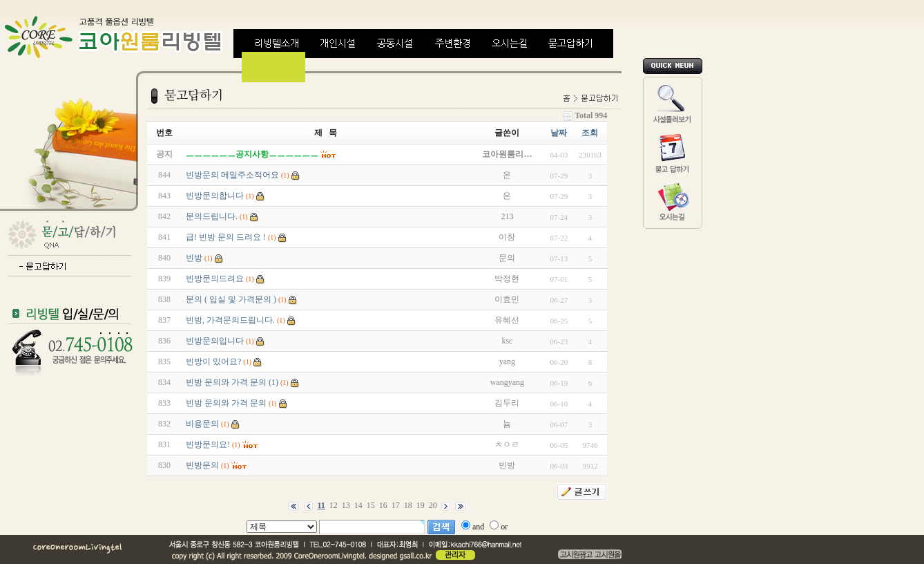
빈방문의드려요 (215, 279)
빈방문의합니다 (215, 196)
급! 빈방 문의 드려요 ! (226, 237)
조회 (590, 133)
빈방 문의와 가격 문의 (226, 403)
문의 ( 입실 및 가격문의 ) (231, 299)
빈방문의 (202, 465)
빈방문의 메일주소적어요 (232, 175)
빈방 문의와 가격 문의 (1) (232, 382)
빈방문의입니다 (215, 341)
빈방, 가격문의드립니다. (230, 320)
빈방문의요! (208, 444)
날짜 (559, 133)
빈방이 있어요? (213, 361)
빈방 (194, 258)
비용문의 (202, 424)
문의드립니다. (212, 216)
